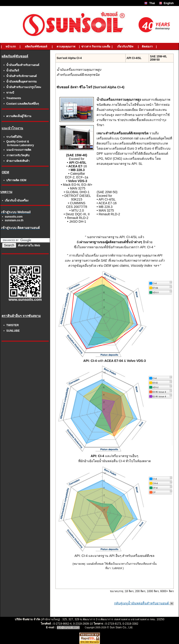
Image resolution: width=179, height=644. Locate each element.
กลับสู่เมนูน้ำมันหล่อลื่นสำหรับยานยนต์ (144, 603)
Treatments (14, 98)
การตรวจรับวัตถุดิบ (18, 155)
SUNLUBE (13, 331)
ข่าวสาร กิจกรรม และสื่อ (96, 47)
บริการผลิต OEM (16, 180)
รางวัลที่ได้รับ (14, 137)
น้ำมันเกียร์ (13, 71)
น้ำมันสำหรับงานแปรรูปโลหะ (24, 87)
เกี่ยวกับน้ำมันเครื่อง (17, 201)
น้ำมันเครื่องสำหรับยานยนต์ (23, 65)
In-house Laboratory (21, 145)
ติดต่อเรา (148, 47)
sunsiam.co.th (14, 220)
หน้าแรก (11, 47)
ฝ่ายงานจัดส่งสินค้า (18, 161)
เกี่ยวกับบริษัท (125, 47)
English (169, 3)
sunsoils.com (14, 217)
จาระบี (10, 93)
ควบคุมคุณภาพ (66, 47)
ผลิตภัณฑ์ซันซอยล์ (36, 47)
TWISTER (12, 325)
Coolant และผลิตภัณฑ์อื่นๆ (23, 104)
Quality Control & (18, 142)
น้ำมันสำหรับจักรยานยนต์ (21, 76)
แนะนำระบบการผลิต (19, 150)
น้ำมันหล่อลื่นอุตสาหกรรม (21, 82)
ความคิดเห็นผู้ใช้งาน (19, 116)
